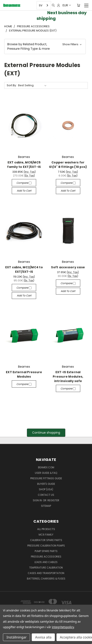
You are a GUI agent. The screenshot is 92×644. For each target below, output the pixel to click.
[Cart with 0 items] (78, 5)
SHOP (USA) (46, 489)
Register (53, 500)
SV (41, 5)
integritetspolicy (63, 627)
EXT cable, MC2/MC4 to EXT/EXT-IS (24, 269)
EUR (66, 5)
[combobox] (44, 5)
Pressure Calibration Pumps (46, 546)
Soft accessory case (68, 267)
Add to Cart (24, 191)
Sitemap (46, 506)
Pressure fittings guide (46, 478)
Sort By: (12, 85)
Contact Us (46, 495)
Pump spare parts (46, 551)
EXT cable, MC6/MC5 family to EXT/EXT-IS (24, 165)
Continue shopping (46, 433)
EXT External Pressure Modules (24, 374)
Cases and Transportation (46, 573)
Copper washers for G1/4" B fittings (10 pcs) (68, 165)
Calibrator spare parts (46, 540)
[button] (45, 47)
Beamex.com (46, 467)
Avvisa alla (43, 637)
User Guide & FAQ (46, 473)
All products (46, 529)
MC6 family (46, 535)
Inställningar (16, 637)
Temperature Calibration (46, 568)
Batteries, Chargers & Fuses (46, 579)
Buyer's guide (46, 484)
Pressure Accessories (46, 557)
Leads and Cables (46, 562)
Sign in (38, 500)
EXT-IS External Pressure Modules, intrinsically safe (68, 377)
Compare (24, 183)
